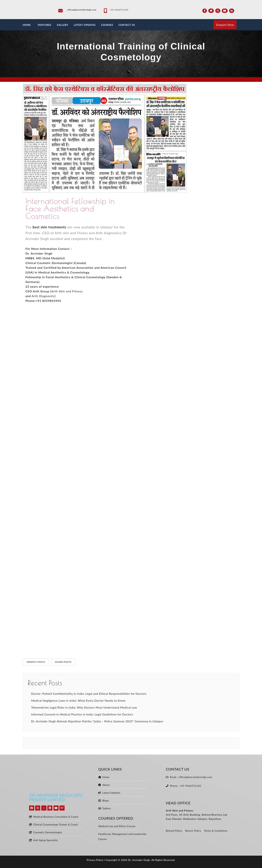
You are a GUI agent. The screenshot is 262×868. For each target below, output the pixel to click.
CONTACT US (127, 25)
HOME (27, 25)
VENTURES (44, 25)
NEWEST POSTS (36, 662)
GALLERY (62, 25)
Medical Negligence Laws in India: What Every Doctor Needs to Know (78, 700)
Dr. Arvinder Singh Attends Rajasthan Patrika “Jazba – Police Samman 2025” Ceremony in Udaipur (97, 721)
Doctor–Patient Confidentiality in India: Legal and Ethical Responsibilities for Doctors (89, 694)
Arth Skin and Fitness (67, 291)
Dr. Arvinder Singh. (139, 860)
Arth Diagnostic (43, 296)
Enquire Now (225, 25)
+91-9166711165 (119, 10)
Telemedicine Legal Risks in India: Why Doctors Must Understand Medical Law (84, 707)
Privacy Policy (95, 860)
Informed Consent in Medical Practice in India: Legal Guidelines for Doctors (82, 714)
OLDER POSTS (63, 662)
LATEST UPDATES (85, 25)
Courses (107, 25)
